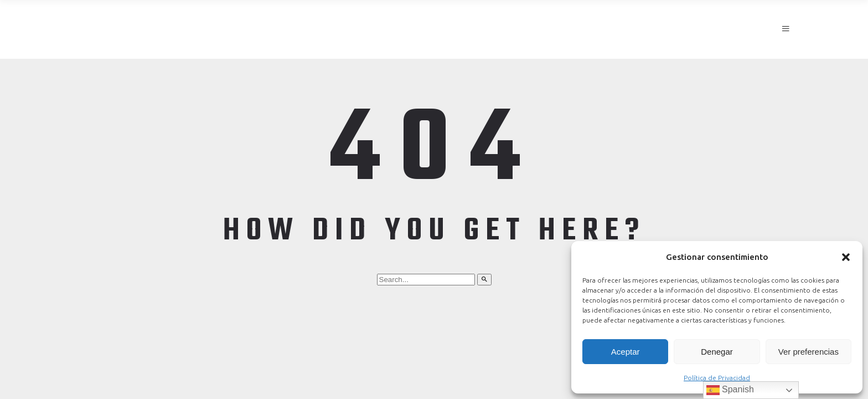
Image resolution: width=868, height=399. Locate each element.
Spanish (730, 390)
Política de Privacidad (717, 378)
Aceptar (626, 352)
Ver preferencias (808, 352)
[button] (846, 257)
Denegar (717, 352)
